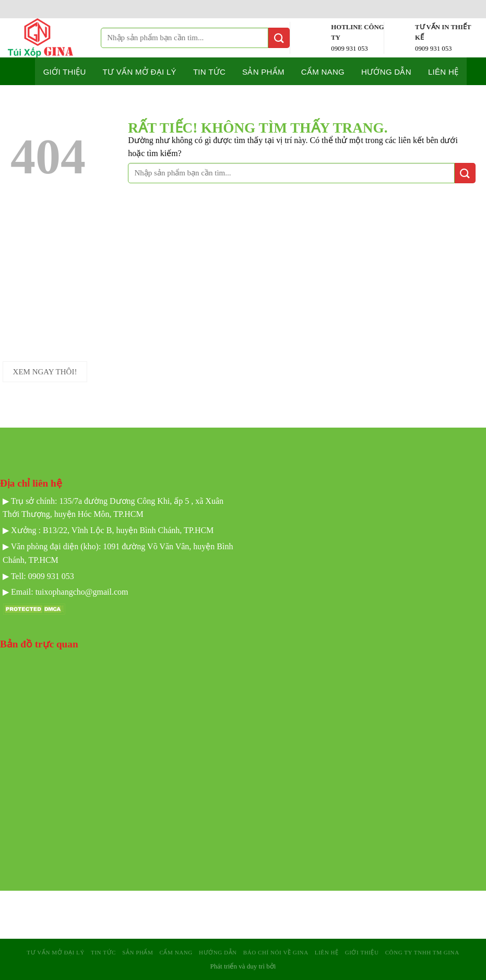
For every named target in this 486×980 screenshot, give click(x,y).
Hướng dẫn (386, 72)
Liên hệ (443, 72)
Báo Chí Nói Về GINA (276, 952)
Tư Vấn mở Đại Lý (140, 72)
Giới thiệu (65, 72)
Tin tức (209, 72)
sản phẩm (138, 952)
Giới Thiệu (362, 952)
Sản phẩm (263, 72)
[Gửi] (279, 38)
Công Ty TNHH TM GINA (422, 952)
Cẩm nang (323, 72)
